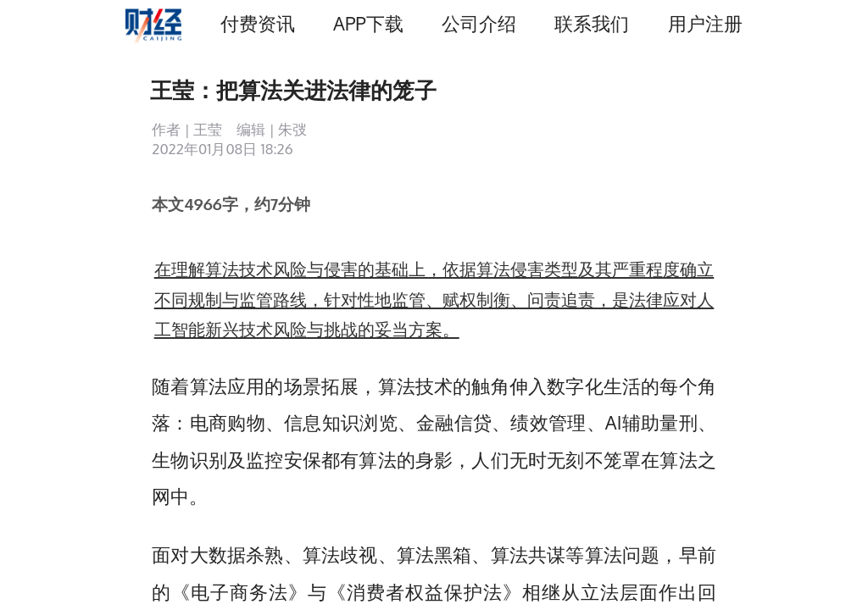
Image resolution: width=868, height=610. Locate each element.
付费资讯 (258, 23)
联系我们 (592, 23)
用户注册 (705, 23)
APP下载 (368, 23)
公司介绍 (479, 23)
